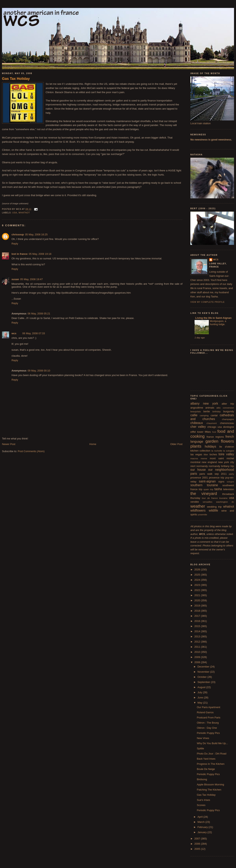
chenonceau (227, 423)
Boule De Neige (206, 769)
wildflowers (198, 510)
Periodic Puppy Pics (208, 733)
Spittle (200, 748)
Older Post (176, 444)
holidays (211, 446)
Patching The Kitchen (209, 790)
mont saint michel (222, 458)
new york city (226, 462)
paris (194, 474)
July (200, 692)
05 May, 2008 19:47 (32, 279)
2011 (198, 647)
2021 (198, 595)
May (200, 703)
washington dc (225, 502)
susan (15, 279)
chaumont (212, 423)
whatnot (24, 213)
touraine (223, 498)
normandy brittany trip (221, 466)
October (202, 677)
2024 (198, 580)
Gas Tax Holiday (16, 79)
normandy (202, 466)
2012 (198, 642)
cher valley (198, 427)
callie (194, 415)
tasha (218, 489)
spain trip (208, 489)
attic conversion (225, 408)
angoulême (197, 408)
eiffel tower (197, 432)
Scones (201, 805)
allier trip (228, 404)
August (202, 687)
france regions (215, 437)
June (201, 698)
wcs (14, 333)
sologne (230, 482)
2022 (198, 590)
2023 (198, 585)
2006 (198, 844)
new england (209, 462)
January (202, 832)
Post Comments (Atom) (31, 451)
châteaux (197, 423)
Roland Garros (205, 712)
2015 (198, 626)
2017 (198, 616)
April (201, 817)
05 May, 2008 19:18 (40, 254)
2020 (198, 600)
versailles (208, 502)
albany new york (204, 403)
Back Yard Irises (206, 759)
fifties (208, 432)
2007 (198, 839)
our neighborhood (221, 470)
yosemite (203, 514)
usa (15, 213)
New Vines (203, 738)
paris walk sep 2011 (213, 474)
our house (198, 470)
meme (204, 458)
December (204, 667)
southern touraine (204, 485)
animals (210, 408)
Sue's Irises (203, 800)
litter (206, 454)
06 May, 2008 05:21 (39, 314)
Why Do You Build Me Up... (212, 743)
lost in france (20, 254)
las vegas (196, 454)
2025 (198, 575)
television (229, 489)
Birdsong (202, 779)
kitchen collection (200, 451)
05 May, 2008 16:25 (36, 234)
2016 (198, 621)
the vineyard (204, 493)
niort (193, 466)
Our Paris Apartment (208, 707)
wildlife (213, 510)
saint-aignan (207, 481)
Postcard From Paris (208, 718)
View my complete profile (208, 302)
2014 (198, 631)
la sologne (229, 451)
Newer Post (9, 444)
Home (93, 444)
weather (198, 506)
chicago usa (214, 427)
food (214, 432)
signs (221, 482)
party (231, 474)
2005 (198, 849)
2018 (198, 611)
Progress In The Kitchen (211, 764)
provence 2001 (199, 478)
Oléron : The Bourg (208, 723)
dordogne (229, 427)
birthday (217, 411)
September (204, 682)
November (204, 672)
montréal (195, 462)
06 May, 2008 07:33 (34, 333)
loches (213, 454)
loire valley (226, 454)
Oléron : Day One (207, 728)
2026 (198, 570)
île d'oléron (227, 447)
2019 (198, 606)
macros (194, 458)
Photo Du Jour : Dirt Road (212, 754)
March (201, 822)
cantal (214, 415)
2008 (198, 662)
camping (204, 415)
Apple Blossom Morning (210, 784)
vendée (195, 502)
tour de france (210, 498)
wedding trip (214, 507)
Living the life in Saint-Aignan (213, 318)
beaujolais (196, 411)
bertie (207, 411)
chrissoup (18, 234)
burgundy (229, 411)
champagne (228, 419)
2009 (198, 657)
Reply (15, 244)
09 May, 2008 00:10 (39, 371)
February (203, 827)
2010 (198, 652)
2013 (198, 636)
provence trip (216, 478)
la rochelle (217, 451)
